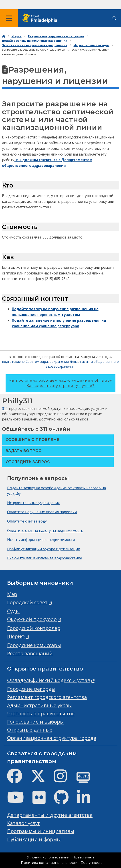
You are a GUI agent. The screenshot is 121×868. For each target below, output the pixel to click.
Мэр (12, 594)
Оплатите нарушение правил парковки (42, 512)
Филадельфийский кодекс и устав (49, 680)
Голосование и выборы (35, 722)
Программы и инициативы (41, 831)
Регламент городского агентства (47, 697)
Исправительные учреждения (33, 503)
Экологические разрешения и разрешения (35, 45)
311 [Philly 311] (5, 408)
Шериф (16, 636)
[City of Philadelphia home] (41, 18)
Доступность (91, 863)
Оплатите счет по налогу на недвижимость (45, 531)
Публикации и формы (34, 839)
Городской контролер (34, 628)
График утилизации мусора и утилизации (44, 549)
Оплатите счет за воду (27, 521)
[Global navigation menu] (9, 18)
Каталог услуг (24, 823)
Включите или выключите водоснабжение (45, 558)
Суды (13, 611)
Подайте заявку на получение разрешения (35, 41)
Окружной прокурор (32, 619)
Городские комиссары (34, 645)
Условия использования (48, 857)
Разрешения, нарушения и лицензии (56, 36)
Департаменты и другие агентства (50, 815)
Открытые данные (30, 730)
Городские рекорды (31, 689)
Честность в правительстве (41, 713)
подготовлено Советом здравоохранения (35, 361)
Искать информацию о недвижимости (41, 540)
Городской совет (27, 602)
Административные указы (39, 705)
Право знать (83, 857)
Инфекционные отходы (92, 45)
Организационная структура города (52, 738)
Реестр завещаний (30, 653)
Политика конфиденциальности (49, 863)
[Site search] (114, 18)
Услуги (17, 36)
